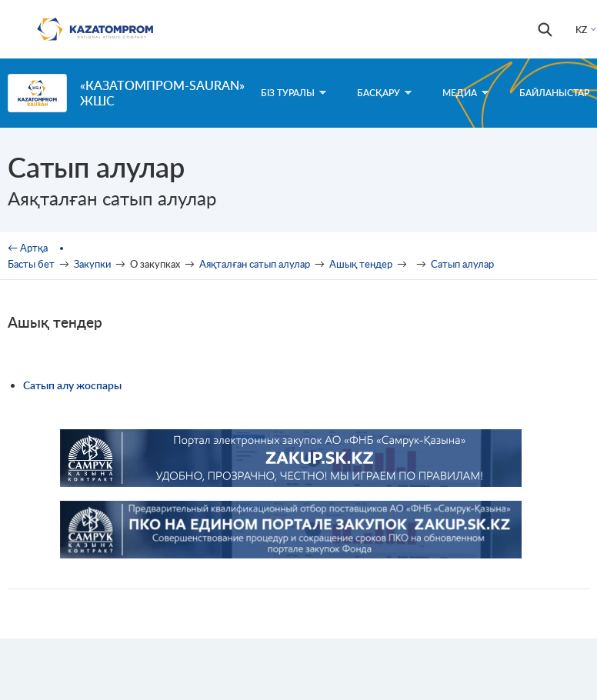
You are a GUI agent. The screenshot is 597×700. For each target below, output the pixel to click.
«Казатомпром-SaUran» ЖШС (162, 93)
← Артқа (28, 248)
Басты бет (31, 264)
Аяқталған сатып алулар (255, 264)
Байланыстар (554, 93)
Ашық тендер (361, 264)
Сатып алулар (462, 264)
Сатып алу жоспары (72, 385)
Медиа (465, 93)
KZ (581, 30)
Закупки (92, 264)
